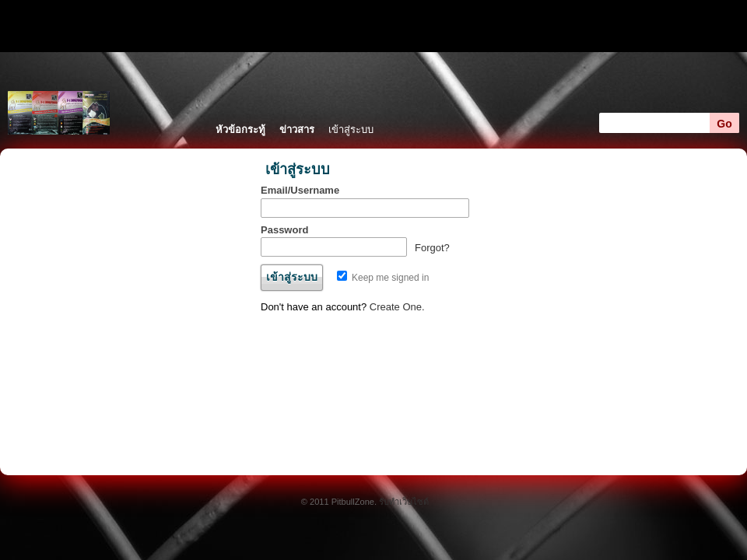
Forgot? (432, 248)
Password (284, 230)
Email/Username (300, 190)
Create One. (397, 307)
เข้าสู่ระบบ (351, 129)
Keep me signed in (383, 278)
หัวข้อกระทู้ (240, 129)
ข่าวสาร (297, 129)
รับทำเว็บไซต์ (404, 502)
